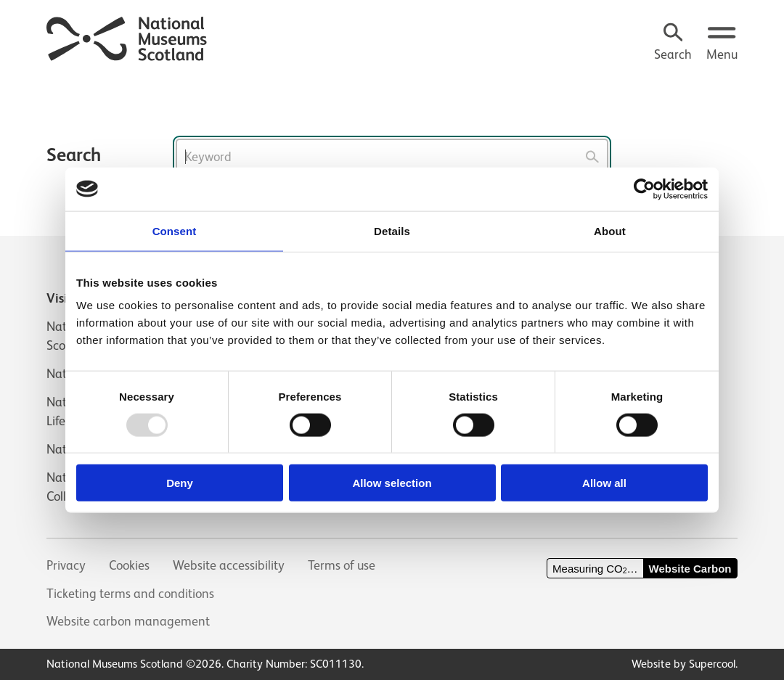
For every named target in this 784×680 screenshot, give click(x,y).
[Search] (673, 44)
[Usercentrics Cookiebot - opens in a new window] (644, 189)
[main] (392, 125)
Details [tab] (392, 230)
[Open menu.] (722, 44)
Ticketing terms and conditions (130, 594)
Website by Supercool (683, 664)
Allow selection (392, 483)
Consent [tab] (175, 230)
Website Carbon (690, 569)
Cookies (129, 565)
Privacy (66, 565)
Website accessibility (229, 565)
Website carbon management (128, 621)
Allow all (604, 483)
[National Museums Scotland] (127, 37)
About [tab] (610, 230)
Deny (180, 483)
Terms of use (342, 565)
